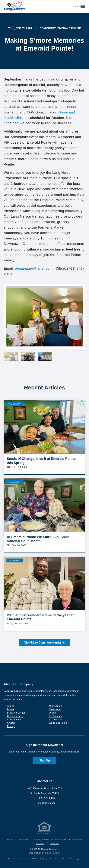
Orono (53, 713)
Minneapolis (56, 706)
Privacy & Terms (42, 840)
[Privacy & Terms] (45, 834)
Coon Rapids (14, 720)
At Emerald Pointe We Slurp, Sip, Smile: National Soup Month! (39, 539)
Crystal (11, 723)
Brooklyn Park (15, 716)
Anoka (11, 706)
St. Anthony (56, 716)
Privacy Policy (54, 859)
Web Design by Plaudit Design (44, 853)
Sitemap (54, 843)
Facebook (77, 840)
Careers (40, 843)
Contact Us (23, 840)
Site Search (61, 840)
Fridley (11, 726)
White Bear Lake (58, 723)
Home (10, 840)
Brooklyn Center (16, 713)
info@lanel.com (46, 803)
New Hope (55, 709)
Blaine (11, 709)
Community (14, 404)
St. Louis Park (57, 720)
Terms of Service (70, 859)
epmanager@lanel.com (34, 268)
